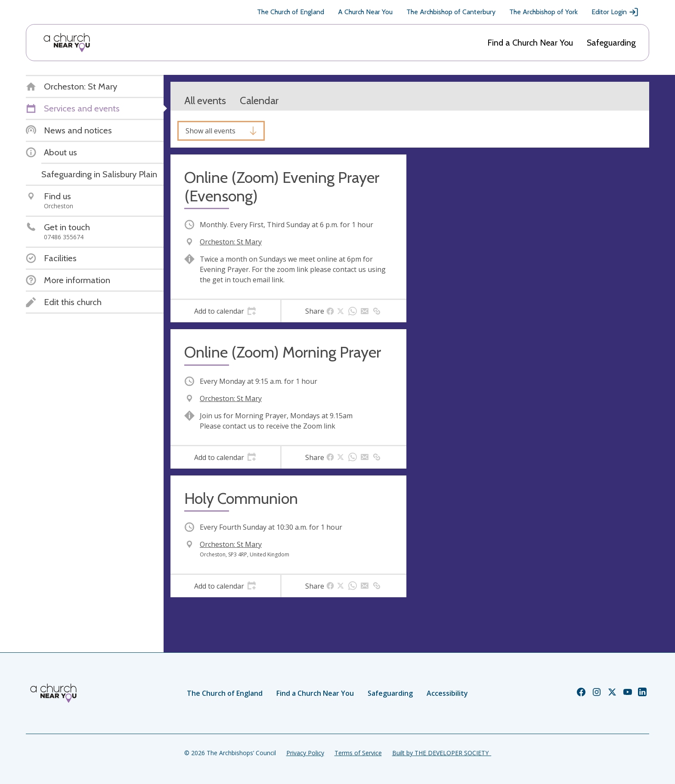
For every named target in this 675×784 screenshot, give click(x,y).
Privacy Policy (305, 753)
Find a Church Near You (530, 43)
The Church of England (291, 12)
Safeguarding (611, 43)
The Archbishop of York (543, 12)
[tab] (225, 311)
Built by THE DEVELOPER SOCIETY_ (442, 753)
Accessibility (447, 693)
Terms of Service (358, 753)
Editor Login (615, 12)
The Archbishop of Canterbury (451, 12)
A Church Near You (365, 12)
